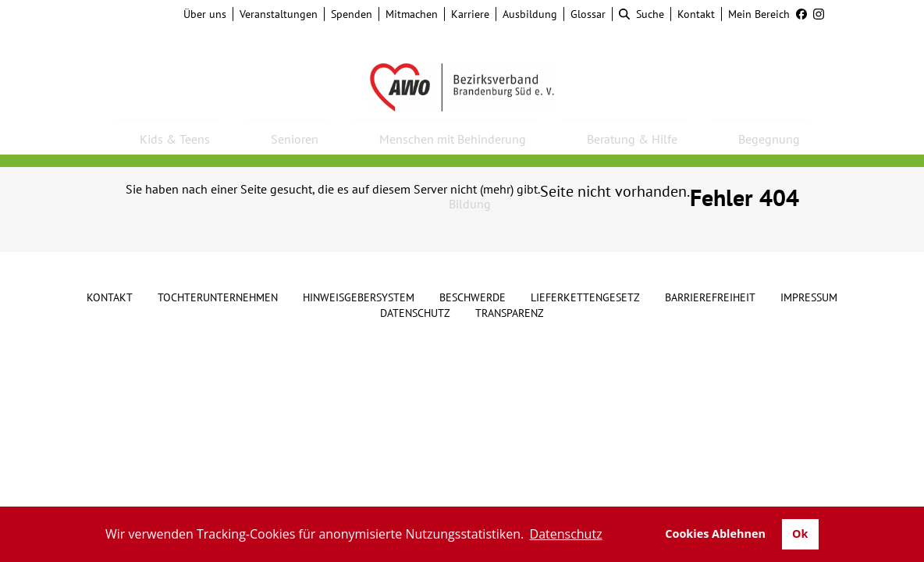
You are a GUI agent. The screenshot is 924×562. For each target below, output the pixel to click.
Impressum (809, 297)
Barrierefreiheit (710, 297)
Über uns (205, 14)
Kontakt (696, 14)
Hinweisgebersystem (359, 297)
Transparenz (510, 313)
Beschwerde (473, 297)
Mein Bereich (759, 14)
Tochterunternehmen (218, 297)
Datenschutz (415, 313)
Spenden (352, 14)
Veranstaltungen (279, 14)
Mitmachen (412, 14)
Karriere (470, 14)
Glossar (588, 14)
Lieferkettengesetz (585, 297)
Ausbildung (530, 14)
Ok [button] (800, 534)
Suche (641, 14)
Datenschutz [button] (566, 534)
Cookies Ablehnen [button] (715, 534)
